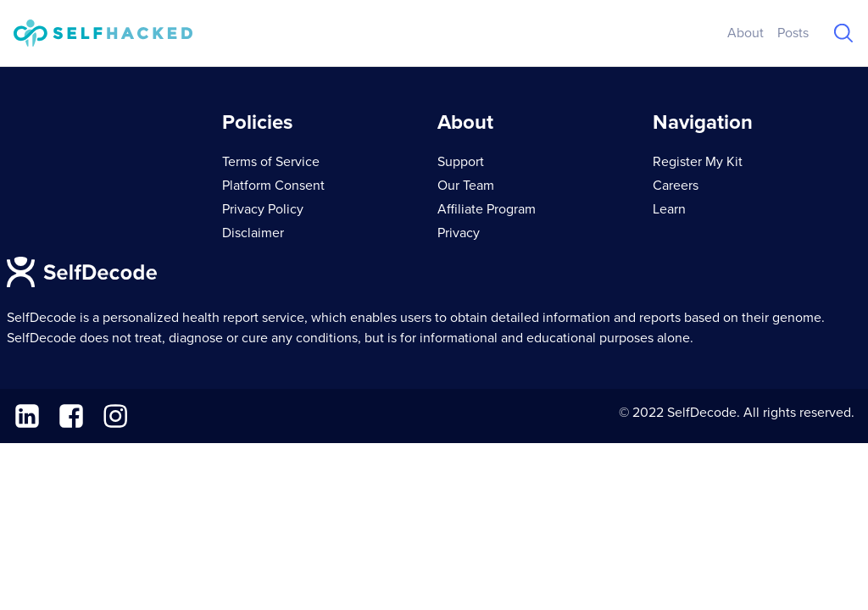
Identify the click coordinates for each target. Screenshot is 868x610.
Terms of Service (271, 162)
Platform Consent (273, 186)
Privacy (459, 233)
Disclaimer (253, 233)
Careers (676, 186)
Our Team (466, 186)
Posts (793, 33)
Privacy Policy (263, 209)
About (746, 33)
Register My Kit (698, 162)
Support (461, 162)
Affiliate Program (487, 209)
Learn (669, 209)
